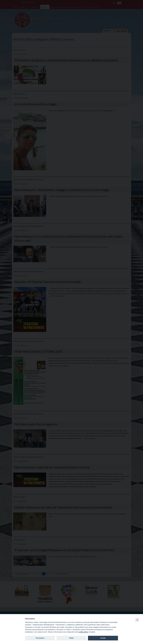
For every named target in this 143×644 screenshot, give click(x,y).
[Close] (137, 620)
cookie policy (83, 632)
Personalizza (40, 638)
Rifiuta (71, 638)
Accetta (103, 638)
